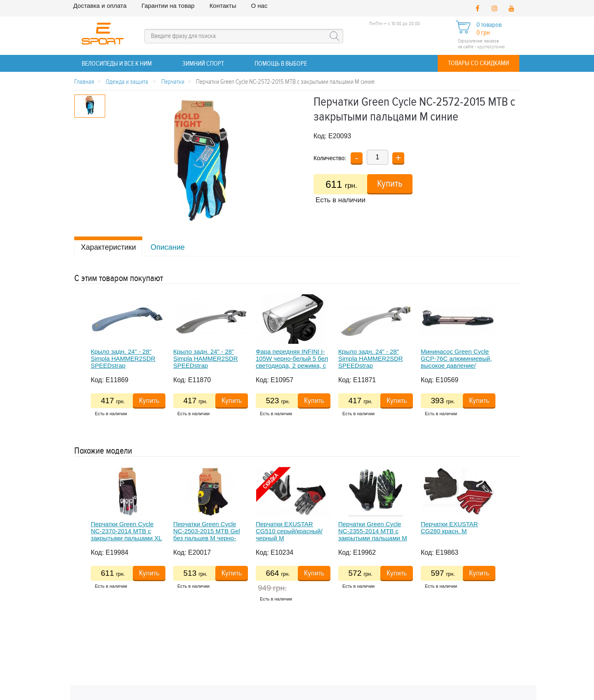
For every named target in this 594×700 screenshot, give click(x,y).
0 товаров (489, 25)
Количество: (330, 158)
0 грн (483, 33)
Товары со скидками (478, 63)
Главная (84, 82)
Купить (390, 184)
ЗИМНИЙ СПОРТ (203, 64)
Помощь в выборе (281, 64)
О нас (259, 6)
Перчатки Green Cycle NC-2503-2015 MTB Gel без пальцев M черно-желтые (207, 535)
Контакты (223, 6)
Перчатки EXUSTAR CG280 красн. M (449, 527)
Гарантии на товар (168, 6)
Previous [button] (78, 364)
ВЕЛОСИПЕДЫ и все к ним (117, 64)
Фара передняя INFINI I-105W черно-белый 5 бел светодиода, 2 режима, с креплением (292, 362)
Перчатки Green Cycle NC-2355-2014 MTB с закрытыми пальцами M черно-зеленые (373, 535)
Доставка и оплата (100, 6)
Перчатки (173, 82)
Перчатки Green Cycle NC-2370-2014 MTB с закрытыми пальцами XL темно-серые (126, 535)
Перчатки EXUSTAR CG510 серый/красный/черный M (289, 531)
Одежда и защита (127, 82)
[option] (132, 358)
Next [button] (500, 364)
